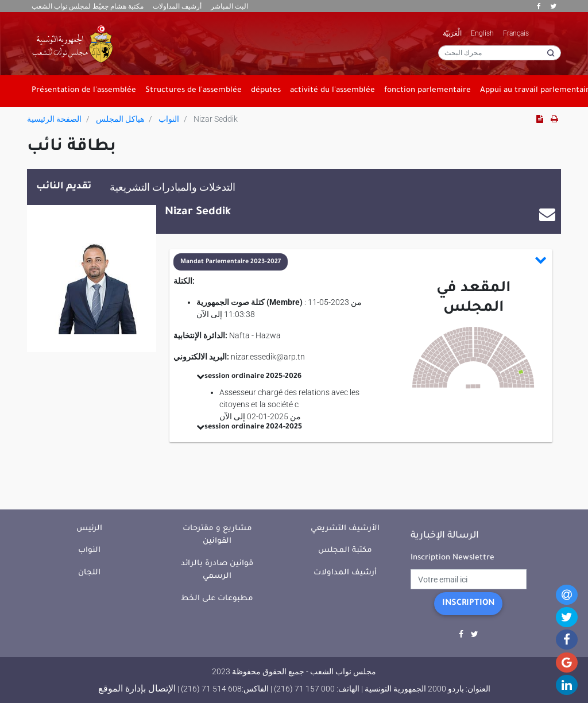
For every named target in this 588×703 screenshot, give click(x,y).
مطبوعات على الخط (217, 599)
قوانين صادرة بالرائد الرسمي (217, 570)
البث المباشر (229, 6)
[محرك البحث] (500, 53)
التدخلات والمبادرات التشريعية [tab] (173, 187)
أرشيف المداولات (177, 6)
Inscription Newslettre (452, 558)
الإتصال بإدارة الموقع (137, 688)
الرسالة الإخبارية (445, 536)
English (482, 33)
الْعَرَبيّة (452, 33)
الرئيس (89, 529)
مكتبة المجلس (345, 551)
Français (516, 33)
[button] (360, 262)
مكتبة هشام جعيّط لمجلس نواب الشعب (88, 6)
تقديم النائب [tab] (64, 187)
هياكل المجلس (120, 119)
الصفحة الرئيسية (54, 119)
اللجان (89, 573)
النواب (169, 119)
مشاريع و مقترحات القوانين (217, 535)
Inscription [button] (468, 604)
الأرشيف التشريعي (345, 529)
